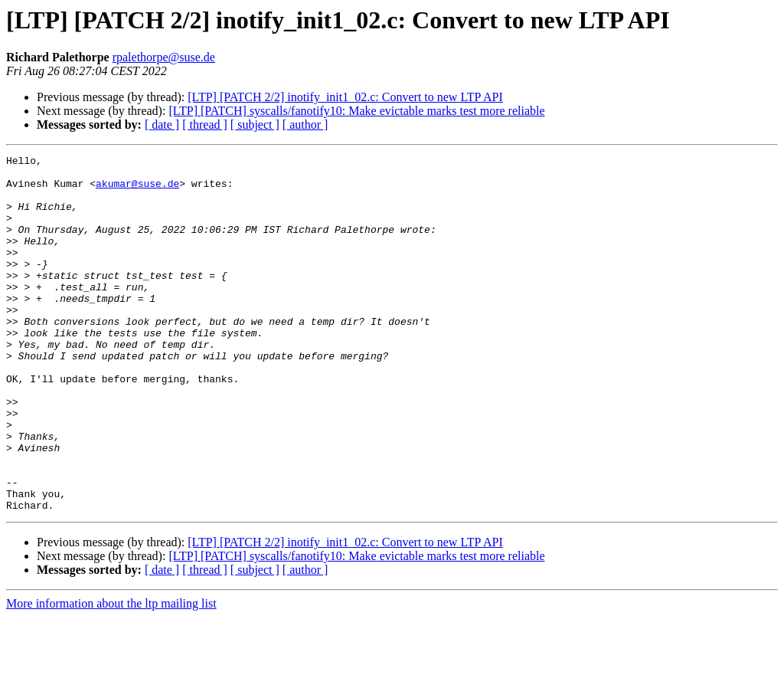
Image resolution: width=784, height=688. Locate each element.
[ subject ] (255, 124)
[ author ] (305, 124)
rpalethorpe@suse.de (164, 57)
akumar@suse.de (137, 190)
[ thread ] (205, 124)
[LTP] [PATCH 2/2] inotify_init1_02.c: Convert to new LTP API (345, 97)
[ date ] (162, 124)
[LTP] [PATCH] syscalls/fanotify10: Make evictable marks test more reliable (356, 111)
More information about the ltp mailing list (111, 675)
